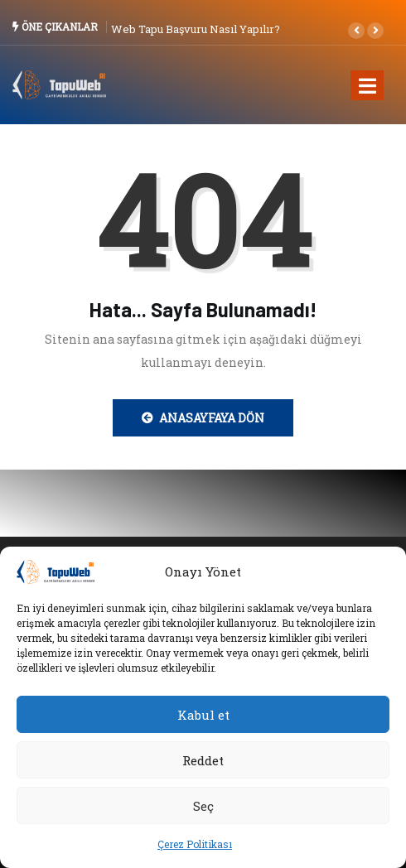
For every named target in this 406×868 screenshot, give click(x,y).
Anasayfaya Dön (203, 418)
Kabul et (203, 715)
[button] (356, 31)
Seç (203, 806)
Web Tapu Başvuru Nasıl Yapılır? (196, 29)
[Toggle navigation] (367, 85)
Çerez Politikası (195, 844)
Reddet (203, 760)
